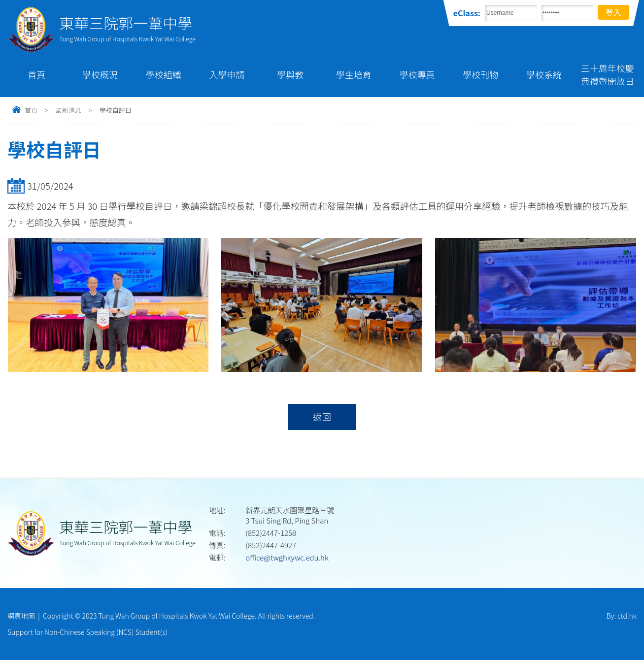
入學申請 (227, 74)
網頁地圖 (21, 616)
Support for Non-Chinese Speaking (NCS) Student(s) (87, 632)
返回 (322, 417)
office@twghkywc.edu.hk (287, 557)
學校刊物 (480, 74)
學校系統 (544, 74)
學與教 (290, 74)
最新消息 (68, 110)
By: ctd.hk (622, 616)
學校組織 (164, 74)
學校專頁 (417, 74)
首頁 (36, 74)
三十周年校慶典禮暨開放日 (608, 74)
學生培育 (354, 74)
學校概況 (100, 74)
